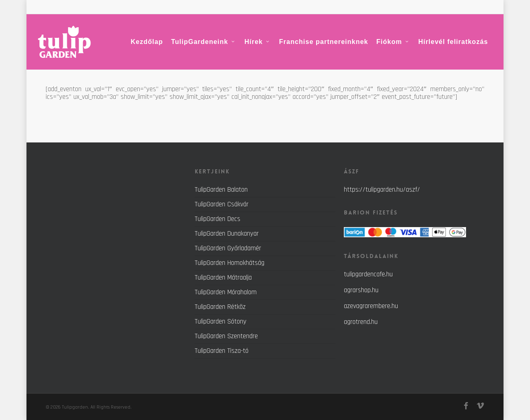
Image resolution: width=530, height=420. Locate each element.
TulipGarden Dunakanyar (227, 234)
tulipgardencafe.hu (368, 274)
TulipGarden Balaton (221, 190)
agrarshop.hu (361, 290)
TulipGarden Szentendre (226, 336)
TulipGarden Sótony (221, 322)
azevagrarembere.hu (371, 306)
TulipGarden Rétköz (220, 307)
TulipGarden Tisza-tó (222, 351)
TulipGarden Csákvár (222, 204)
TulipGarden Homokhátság (230, 263)
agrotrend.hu (361, 322)
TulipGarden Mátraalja (223, 278)
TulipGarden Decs (218, 219)
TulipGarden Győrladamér (228, 248)
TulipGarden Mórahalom (226, 292)
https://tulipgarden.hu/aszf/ (382, 190)
